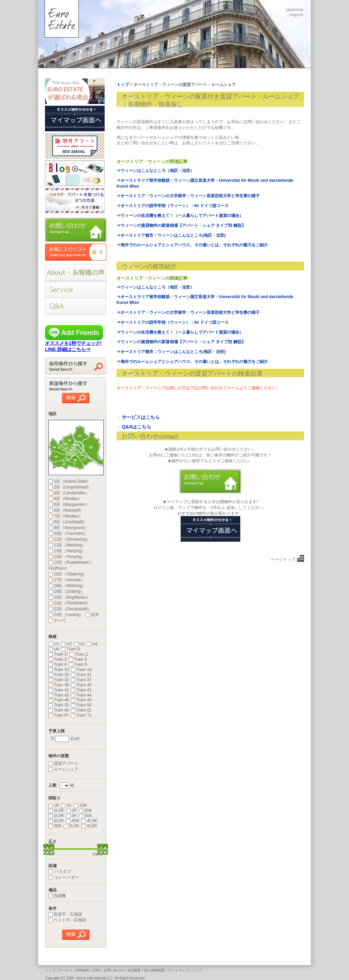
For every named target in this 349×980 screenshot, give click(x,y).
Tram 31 (81, 675)
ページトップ (283, 559)
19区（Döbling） (66, 591)
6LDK (89, 826)
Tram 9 (78, 664)
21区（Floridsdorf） (69, 603)
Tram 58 (81, 705)
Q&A (96, 970)
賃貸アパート (63, 763)
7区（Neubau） (66, 516)
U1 (54, 644)
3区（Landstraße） (69, 493)
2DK (85, 810)
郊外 (92, 615)
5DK (55, 826)
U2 (66, 644)
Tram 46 (59, 700)
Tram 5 (78, 659)
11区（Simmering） (69, 539)
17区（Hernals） (67, 580)
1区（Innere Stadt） (70, 481)
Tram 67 (59, 715)
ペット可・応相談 (67, 920)
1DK (80, 805)
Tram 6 (58, 664)
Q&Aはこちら (136, 427)
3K (71, 816)
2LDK (56, 816)
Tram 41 (59, 690)
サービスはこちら (141, 417)
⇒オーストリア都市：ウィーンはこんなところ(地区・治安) (171, 235)
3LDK (56, 821)
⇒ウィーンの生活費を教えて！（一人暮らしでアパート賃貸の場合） (180, 216)
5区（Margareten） (69, 504)
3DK (85, 816)
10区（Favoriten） (68, 533)
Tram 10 (59, 670)
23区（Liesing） (66, 615)
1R (54, 805)
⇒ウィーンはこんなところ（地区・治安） (155, 171)
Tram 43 (59, 695)
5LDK (72, 826)
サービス (65, 970)
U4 (92, 644)
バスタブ (60, 872)
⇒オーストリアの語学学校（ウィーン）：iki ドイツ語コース (173, 206)
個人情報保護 (154, 970)
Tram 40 (81, 685)
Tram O (58, 654)
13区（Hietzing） (67, 551)
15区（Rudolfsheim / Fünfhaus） (70, 565)
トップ (50, 970)
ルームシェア (63, 769)
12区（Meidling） (67, 545)
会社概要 (134, 970)
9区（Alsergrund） (68, 528)
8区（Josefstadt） (68, 522)
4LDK (89, 821)
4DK (73, 821)
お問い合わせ (113, 970)
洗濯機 (57, 896)
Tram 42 (81, 690)
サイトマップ (178, 970)
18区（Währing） (67, 586)
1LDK (56, 810)
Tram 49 (81, 700)
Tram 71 (81, 715)
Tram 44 (81, 695)
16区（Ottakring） (68, 574)
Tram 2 (58, 659)
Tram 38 (59, 685)
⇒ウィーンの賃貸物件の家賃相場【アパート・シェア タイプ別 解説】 (181, 225)
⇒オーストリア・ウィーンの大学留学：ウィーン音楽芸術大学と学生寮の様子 (188, 196)
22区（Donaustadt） (70, 609)
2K (71, 810)
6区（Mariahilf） (66, 510)
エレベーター (64, 877)
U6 (54, 649)
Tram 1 (79, 654)
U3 (79, 644)
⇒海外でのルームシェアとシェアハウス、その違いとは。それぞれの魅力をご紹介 (192, 245)
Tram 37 (81, 680)
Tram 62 (81, 710)
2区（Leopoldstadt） (70, 487)
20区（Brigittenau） (69, 597)
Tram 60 (59, 710)
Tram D (71, 649)
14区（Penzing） (67, 557)
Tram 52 (59, 705)
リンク (197, 970)
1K (66, 805)
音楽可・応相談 (65, 914)
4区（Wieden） (65, 499)
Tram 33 (59, 680)
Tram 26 (59, 675)
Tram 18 (81, 670)
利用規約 (82, 970)
